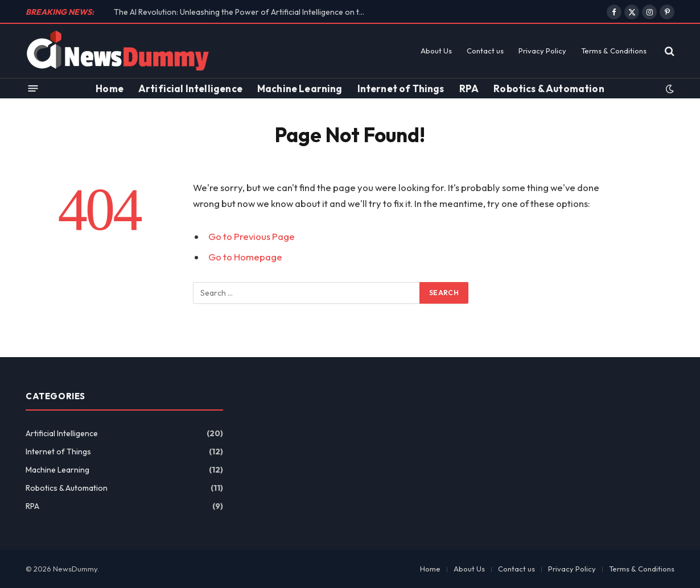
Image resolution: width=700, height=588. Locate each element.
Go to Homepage (245, 257)
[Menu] (33, 88)
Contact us (485, 51)
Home (110, 88)
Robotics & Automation (549, 88)
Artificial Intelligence (190, 88)
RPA (469, 88)
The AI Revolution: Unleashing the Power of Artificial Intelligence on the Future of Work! (242, 12)
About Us (436, 51)
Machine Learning (300, 88)
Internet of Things (401, 88)
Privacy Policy (542, 51)
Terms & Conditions (614, 51)
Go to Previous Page (252, 236)
